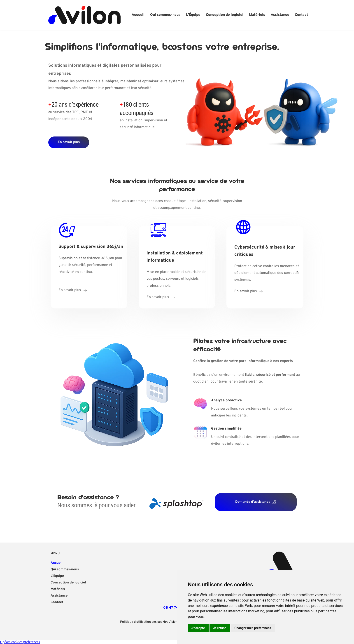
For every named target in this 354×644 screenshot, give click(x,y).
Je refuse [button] (220, 628)
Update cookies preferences (20, 642)
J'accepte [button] (198, 628)
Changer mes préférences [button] (253, 628)
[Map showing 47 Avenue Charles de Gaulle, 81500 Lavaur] (176, 576)
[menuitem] (138, 15)
